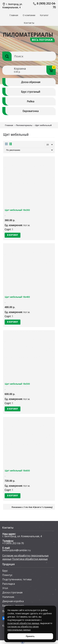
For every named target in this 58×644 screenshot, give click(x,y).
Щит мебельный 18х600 (17, 471)
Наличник (8, 597)
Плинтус (7, 575)
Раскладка (9, 584)
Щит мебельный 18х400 (17, 297)
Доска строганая (12, 592)
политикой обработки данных (23, 623)
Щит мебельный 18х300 (17, 210)
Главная (9, 125)
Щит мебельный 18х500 (17, 384)
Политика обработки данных (30, 559)
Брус (5, 571)
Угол (5, 588)
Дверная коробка (13, 601)
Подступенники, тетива (17, 579)
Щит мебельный (43, 125)
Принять (30, 636)
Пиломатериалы (24, 125)
